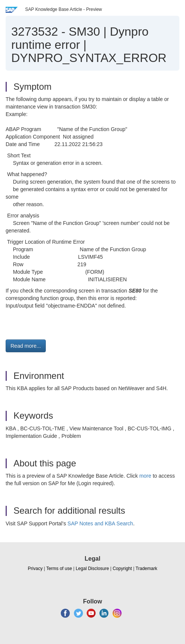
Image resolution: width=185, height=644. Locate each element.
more (145, 476)
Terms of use (59, 569)
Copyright (122, 569)
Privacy (35, 569)
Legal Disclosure (92, 569)
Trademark (146, 569)
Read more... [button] (26, 346)
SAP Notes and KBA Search (100, 523)
